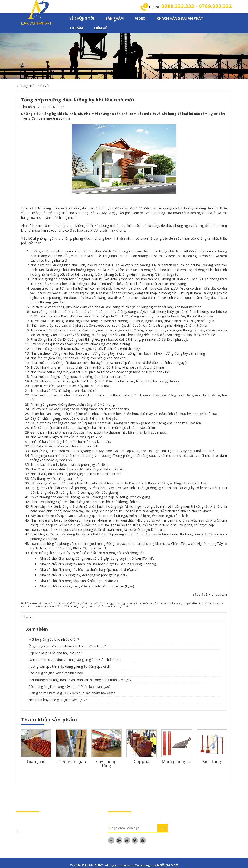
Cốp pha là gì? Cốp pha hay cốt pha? (55, 653)
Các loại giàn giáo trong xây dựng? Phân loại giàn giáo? (69, 687)
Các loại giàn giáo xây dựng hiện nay (56, 674)
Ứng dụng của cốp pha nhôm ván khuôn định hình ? (67, 647)
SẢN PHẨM (115, 20)
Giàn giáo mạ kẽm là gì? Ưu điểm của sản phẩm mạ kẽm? (72, 693)
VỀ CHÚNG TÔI (82, 20)
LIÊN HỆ (101, 29)
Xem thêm (37, 630)
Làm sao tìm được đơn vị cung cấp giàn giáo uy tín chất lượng (75, 660)
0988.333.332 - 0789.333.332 (194, 6)
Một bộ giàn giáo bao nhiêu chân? (54, 640)
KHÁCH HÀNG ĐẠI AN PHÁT (180, 19)
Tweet (28, 618)
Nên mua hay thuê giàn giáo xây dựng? (57, 700)
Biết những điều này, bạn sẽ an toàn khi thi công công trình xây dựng (80, 680)
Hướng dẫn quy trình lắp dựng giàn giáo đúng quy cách (69, 667)
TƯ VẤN (76, 29)
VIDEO (140, 19)
